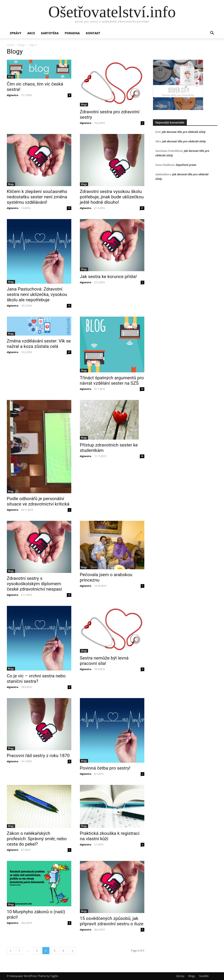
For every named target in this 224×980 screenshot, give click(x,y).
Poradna (72, 33)
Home (11, 45)
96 (142, 456)
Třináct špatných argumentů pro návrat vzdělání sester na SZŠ (112, 380)
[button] (212, 33)
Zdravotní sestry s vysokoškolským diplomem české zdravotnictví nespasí (34, 584)
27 (69, 352)
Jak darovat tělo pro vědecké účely (184, 132)
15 (69, 208)
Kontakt (93, 33)
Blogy (22, 45)
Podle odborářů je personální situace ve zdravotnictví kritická (38, 501)
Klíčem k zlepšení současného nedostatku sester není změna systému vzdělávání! (37, 197)
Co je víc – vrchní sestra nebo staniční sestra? (36, 679)
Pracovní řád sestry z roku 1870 (38, 756)
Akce (31, 33)
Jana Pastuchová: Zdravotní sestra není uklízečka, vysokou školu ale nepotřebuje (37, 294)
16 (142, 389)
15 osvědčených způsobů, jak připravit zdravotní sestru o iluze (112, 921)
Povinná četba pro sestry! (105, 768)
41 (142, 208)
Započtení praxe (186, 165)
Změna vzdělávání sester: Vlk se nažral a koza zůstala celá (39, 344)
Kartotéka (50, 33)
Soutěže (204, 976)
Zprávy (16, 33)
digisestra (13, 95)
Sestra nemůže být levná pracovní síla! (104, 661)
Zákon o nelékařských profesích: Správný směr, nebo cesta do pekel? (37, 839)
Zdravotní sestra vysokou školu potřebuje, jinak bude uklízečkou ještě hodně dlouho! (112, 197)
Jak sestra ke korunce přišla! (108, 277)
